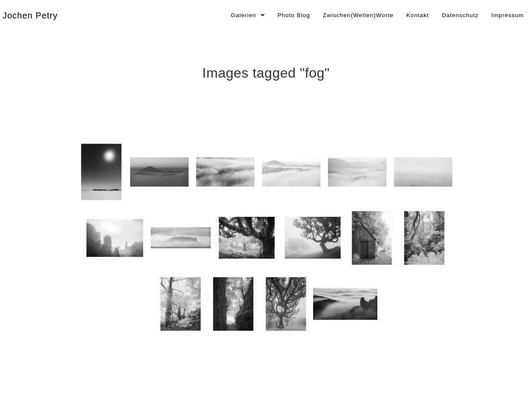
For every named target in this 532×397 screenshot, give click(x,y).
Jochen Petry (30, 15)
